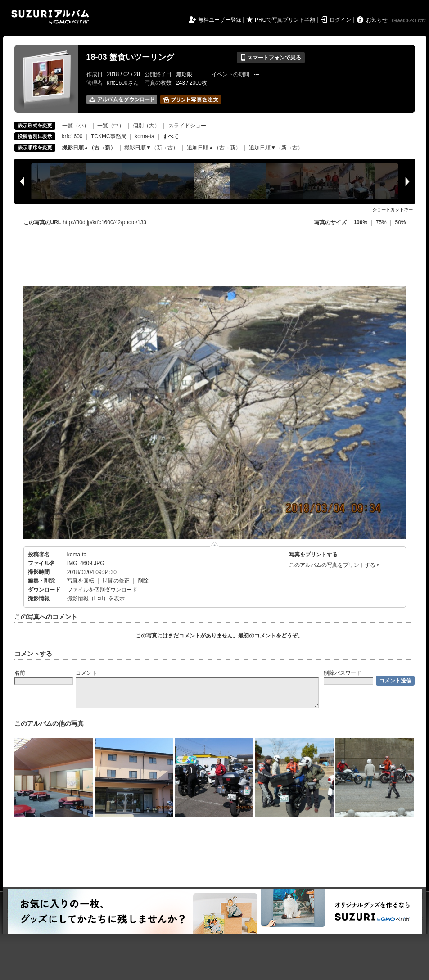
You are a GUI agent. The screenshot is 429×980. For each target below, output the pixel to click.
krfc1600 (72, 136)
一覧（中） (111, 126)
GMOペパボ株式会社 (410, 21)
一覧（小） (76, 126)
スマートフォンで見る (271, 58)
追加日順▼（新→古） (276, 148)
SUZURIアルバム (50, 17)
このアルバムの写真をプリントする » (334, 565)
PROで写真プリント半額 (285, 20)
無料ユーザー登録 (220, 20)
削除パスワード (343, 673)
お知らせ (377, 20)
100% (360, 222)
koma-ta (144, 136)
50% (400, 222)
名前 (20, 673)
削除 (143, 581)
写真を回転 (81, 581)
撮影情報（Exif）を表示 (96, 598)
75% (382, 222)
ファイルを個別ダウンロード (102, 590)
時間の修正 (116, 581)
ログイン (340, 20)
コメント (86, 673)
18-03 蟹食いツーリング (130, 57)
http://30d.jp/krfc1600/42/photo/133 (105, 222)
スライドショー (187, 126)
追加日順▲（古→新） (214, 148)
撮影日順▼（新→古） (151, 148)
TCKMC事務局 (109, 136)
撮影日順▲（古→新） (89, 148)
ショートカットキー (393, 210)
